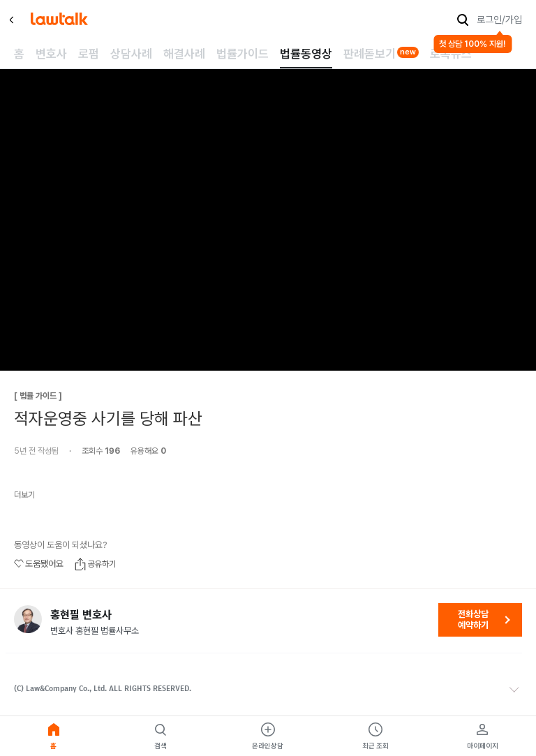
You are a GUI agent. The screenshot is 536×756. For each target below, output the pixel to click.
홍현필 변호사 (81, 615)
